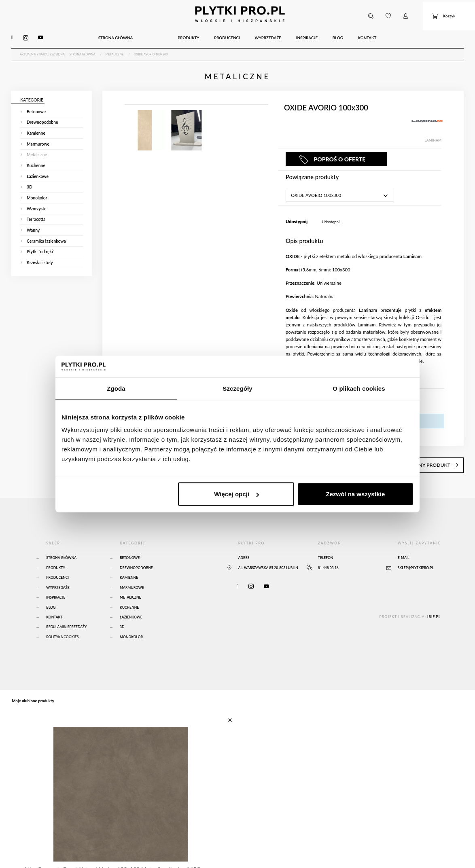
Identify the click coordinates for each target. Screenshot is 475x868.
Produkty (56, 552)
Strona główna (61, 542)
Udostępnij (331, 213)
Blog (51, 591)
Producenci (57, 561)
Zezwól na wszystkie (356, 494)
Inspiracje (56, 581)
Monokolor (131, 621)
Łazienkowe (131, 601)
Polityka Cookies (62, 621)
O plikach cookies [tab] (359, 388)
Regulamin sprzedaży (66, 611)
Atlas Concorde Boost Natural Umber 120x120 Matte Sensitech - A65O (109, 850)
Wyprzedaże (58, 572)
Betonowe (130, 542)
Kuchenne (129, 591)
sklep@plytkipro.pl (416, 552)
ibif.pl (434, 601)
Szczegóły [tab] (237, 388)
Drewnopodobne (136, 552)
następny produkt (439, 451)
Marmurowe (132, 572)
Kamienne (129, 561)
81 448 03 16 (328, 552)
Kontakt (54, 601)
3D (122, 611)
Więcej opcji (236, 494)
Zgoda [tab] (116, 388)
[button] (371, 13)
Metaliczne (130, 581)
